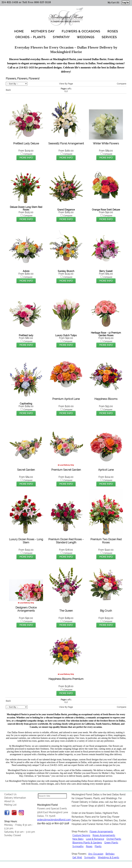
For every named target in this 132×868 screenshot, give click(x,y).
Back (8, 90)
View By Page (66, 84)
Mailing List (10, 805)
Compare (122, 84)
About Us (9, 802)
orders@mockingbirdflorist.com (54, 820)
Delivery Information (15, 798)
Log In (125, 3)
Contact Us (10, 795)
